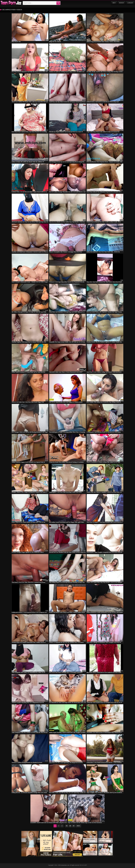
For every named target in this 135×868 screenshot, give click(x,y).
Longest (130, 3)
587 (74, 826)
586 (70, 826)
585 (67, 826)
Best (114, 3)
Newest (122, 3)
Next (78, 826)
